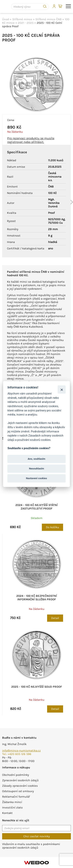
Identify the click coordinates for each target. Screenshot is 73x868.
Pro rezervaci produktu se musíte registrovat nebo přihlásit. (31, 140)
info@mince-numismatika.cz (21, 751)
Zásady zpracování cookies (20, 786)
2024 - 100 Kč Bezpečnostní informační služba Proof (37, 598)
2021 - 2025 (26, 23)
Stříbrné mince (22, 19)
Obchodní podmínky (16, 775)
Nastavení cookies (37, 478)
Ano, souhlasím (36, 459)
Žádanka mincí (12, 802)
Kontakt (7, 813)
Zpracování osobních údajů (20, 780)
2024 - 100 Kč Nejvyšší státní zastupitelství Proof (36, 507)
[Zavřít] (62, 390)
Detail (55, 618)
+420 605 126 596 (20, 754)
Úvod (6, 19)
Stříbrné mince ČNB (48, 19)
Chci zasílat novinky (37, 836)
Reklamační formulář (16, 797)
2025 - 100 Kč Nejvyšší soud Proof (37, 687)
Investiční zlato (12, 808)
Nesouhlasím (36, 469)
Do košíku (52, 527)
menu (68, 6)
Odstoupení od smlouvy (18, 791)
